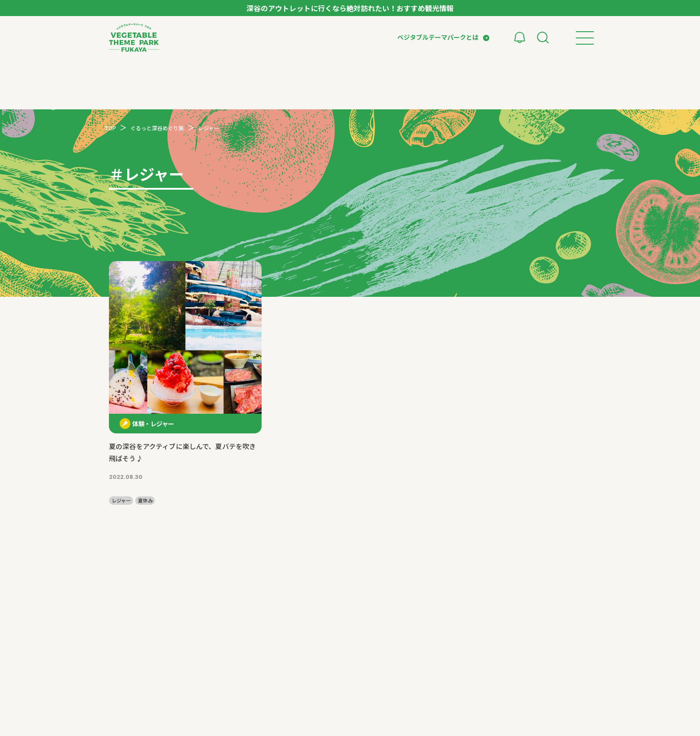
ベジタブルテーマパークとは (438, 37)
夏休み (145, 501)
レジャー (121, 501)
